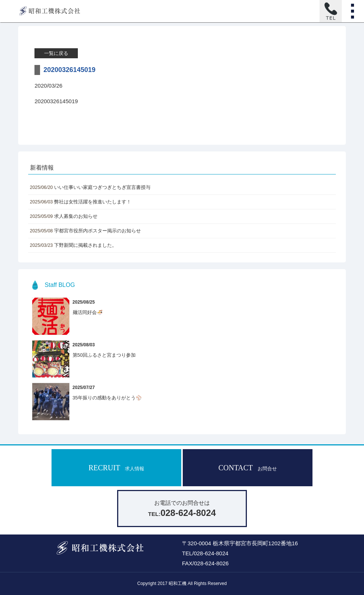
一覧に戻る (56, 53)
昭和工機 (50, 11)
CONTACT (248, 468)
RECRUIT (117, 468)
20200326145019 (56, 101)
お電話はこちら (331, 11)
